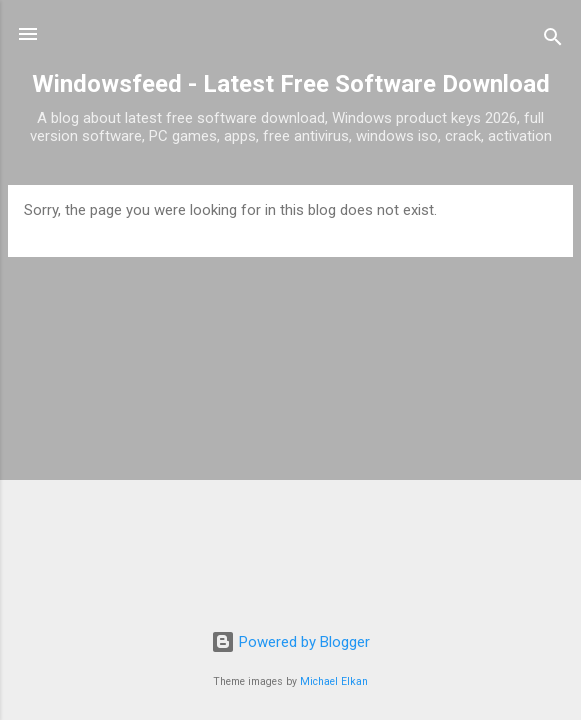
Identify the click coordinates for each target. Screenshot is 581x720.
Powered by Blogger (290, 642)
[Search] (553, 40)
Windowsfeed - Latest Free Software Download (291, 84)
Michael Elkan (334, 681)
